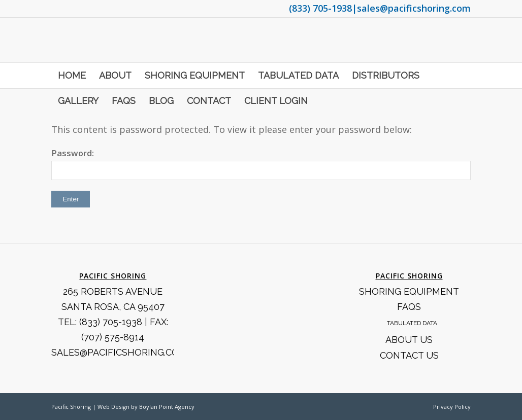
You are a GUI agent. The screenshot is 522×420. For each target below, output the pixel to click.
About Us (409, 340)
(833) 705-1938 (320, 8)
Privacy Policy (452, 407)
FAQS (409, 307)
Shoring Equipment (409, 291)
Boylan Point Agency (167, 407)
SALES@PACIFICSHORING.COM (119, 352)
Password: (261, 164)
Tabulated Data (412, 323)
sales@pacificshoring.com (414, 8)
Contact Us (409, 355)
